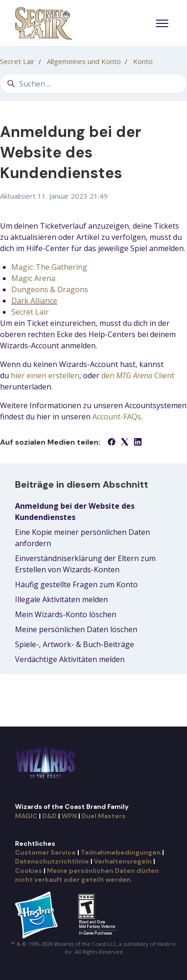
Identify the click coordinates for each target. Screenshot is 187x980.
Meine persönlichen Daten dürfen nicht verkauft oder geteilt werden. (87, 875)
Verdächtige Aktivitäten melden (70, 659)
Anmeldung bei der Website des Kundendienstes (75, 512)
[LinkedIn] (138, 443)
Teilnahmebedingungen (121, 852)
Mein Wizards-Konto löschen (66, 614)
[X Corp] (125, 443)
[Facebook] (112, 443)
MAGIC (26, 816)
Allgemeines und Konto (84, 61)
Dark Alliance (34, 301)
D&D (49, 816)
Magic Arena (33, 278)
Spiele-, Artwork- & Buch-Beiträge (75, 644)
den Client (138, 375)
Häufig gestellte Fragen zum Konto (76, 584)
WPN (69, 816)
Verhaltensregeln (123, 861)
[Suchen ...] (93, 84)
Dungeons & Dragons (50, 289)
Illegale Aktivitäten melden (61, 599)
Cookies (29, 871)
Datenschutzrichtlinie (52, 861)
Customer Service (45, 852)
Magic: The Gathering (49, 267)
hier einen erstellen (45, 375)
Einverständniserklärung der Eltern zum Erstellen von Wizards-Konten (85, 564)
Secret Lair (17, 61)
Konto (143, 61)
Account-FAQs (117, 417)
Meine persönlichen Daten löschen (76, 629)
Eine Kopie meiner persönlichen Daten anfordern (82, 538)
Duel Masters (104, 816)
